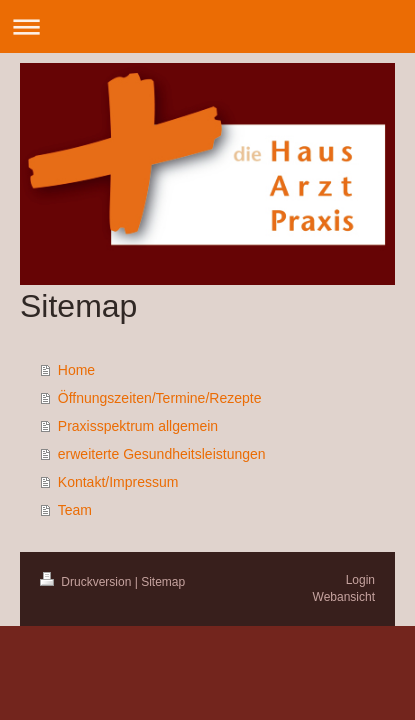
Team (75, 510)
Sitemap (163, 582)
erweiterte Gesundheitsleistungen (162, 454)
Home (76, 370)
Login (360, 580)
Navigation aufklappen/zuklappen (207, 26)
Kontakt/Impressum (118, 482)
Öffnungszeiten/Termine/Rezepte (160, 398)
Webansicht (344, 597)
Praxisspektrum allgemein (138, 426)
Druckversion (87, 582)
